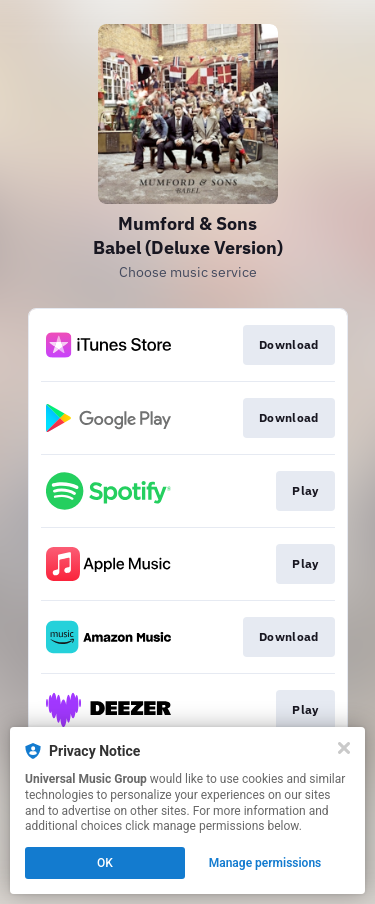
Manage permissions (265, 863)
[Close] (344, 748)
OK (105, 863)
